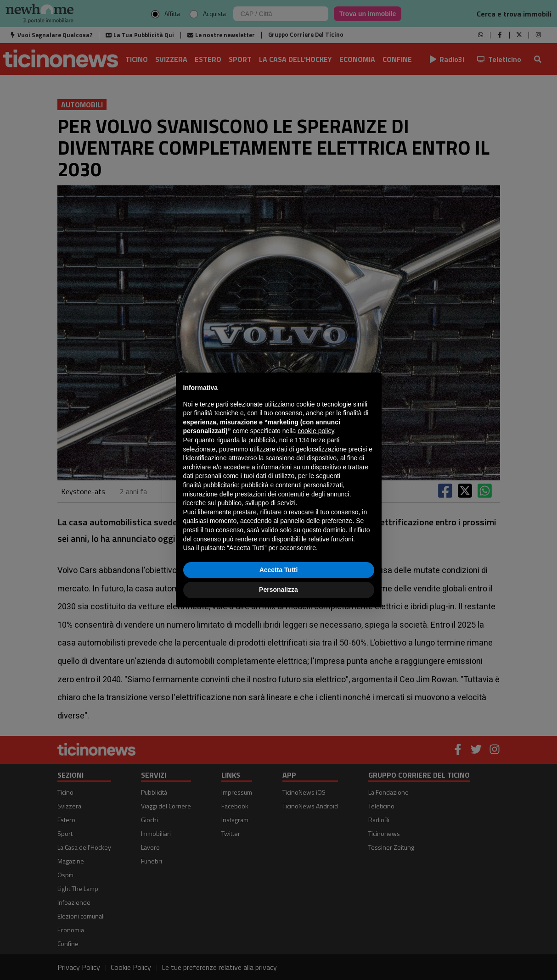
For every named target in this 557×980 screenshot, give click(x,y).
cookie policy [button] (316, 431)
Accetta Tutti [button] (279, 570)
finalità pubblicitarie (211, 485)
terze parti (325, 440)
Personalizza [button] (278, 590)
